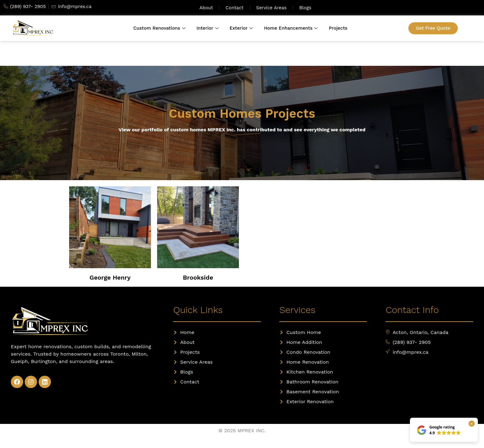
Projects (338, 28)
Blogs (305, 8)
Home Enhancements (291, 28)
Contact (235, 8)
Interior (208, 28)
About (206, 8)
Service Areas (271, 8)
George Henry (110, 277)
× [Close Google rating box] (472, 424)
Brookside (198, 277)
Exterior (241, 28)
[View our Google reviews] (439, 430)
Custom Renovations (159, 28)
